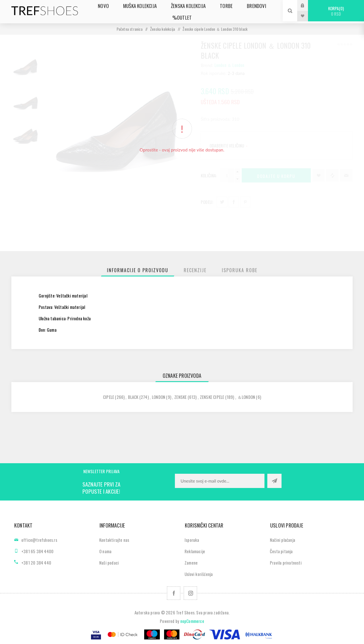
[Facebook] (174, 593)
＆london (246, 397)
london (159, 397)
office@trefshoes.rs (39, 540)
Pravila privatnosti (286, 563)
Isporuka (192, 540)
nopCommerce (192, 621)
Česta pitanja (281, 551)
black (133, 397)
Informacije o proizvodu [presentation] (138, 270)
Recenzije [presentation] (195, 270)
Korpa (336, 11)
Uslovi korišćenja (199, 574)
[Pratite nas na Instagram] (190, 593)
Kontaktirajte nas (114, 540)
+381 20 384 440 (36, 563)
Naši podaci (109, 563)
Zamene (191, 563)
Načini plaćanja (283, 540)
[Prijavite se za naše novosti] (220, 481)
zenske (180, 397)
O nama (105, 551)
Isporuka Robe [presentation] (240, 270)
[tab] (138, 270)
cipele (108, 397)
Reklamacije (195, 551)
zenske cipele (212, 397)
